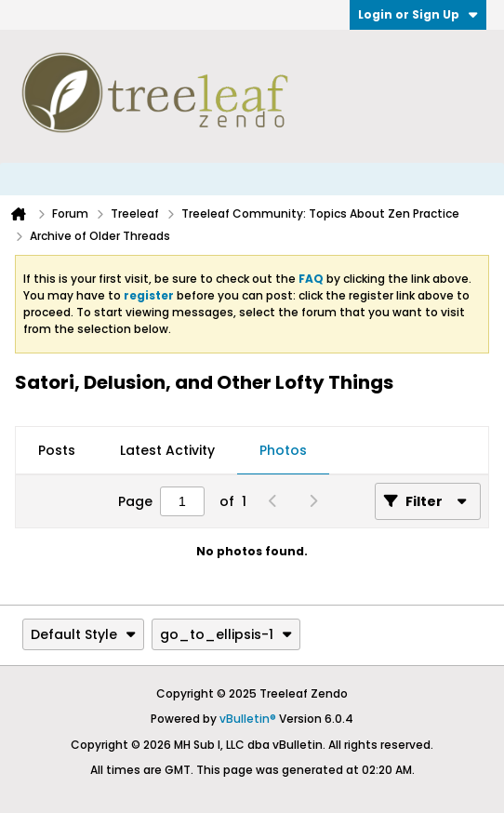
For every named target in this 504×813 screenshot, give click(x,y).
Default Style (83, 634)
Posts (57, 450)
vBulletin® (248, 719)
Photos (283, 450)
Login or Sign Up (418, 14)
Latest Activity (167, 450)
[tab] (57, 451)
